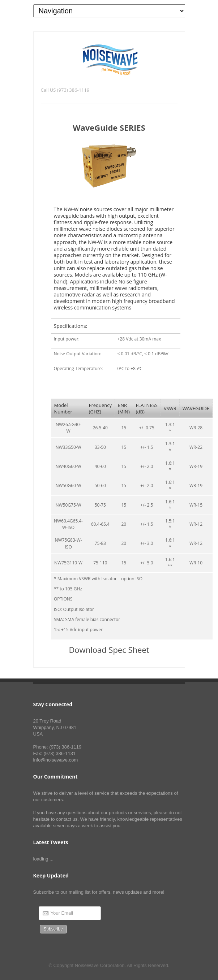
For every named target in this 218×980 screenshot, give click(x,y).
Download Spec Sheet (109, 650)
